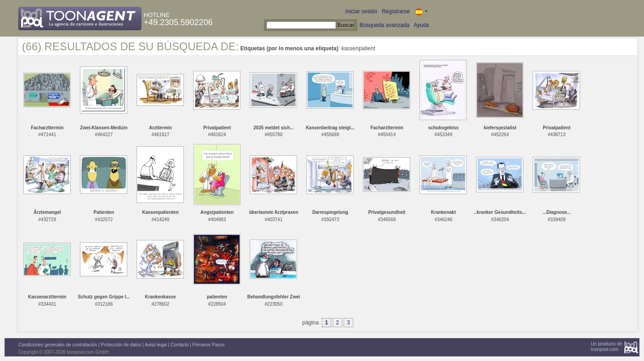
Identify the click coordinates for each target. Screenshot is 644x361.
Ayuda (421, 25)
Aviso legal (156, 345)
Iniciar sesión (361, 11)
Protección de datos (121, 345)
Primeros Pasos (209, 345)
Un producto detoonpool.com (607, 347)
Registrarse (395, 11)
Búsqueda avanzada (385, 25)
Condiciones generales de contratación (58, 345)
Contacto (179, 345)
